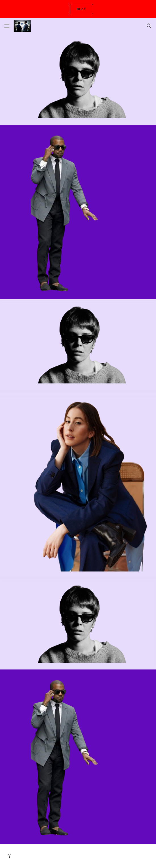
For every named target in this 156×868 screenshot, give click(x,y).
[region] (78, 9)
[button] (7, 26)
